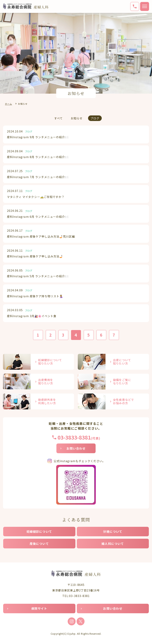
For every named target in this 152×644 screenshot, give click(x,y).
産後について (39, 544)
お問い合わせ (76, 448)
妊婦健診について (39, 531)
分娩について (113, 531)
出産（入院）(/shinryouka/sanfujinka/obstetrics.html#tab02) (113, 362)
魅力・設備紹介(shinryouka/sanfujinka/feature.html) (113, 382)
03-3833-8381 (74, 437)
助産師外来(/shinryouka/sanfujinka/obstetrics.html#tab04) (38, 401)
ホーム (8, 104)
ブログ (95, 118)
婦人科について (113, 544)
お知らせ (77, 118)
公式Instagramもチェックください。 (79, 461)
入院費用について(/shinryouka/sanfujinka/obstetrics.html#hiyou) (38, 382)
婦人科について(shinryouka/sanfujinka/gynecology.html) (113, 401)
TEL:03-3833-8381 (76, 596)
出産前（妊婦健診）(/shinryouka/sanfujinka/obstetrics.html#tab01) (38, 362)
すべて (58, 118)
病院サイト (39, 608)
